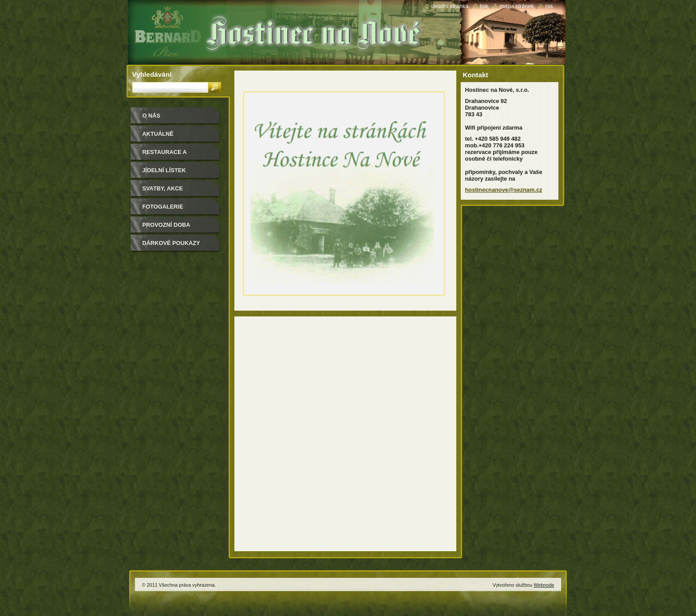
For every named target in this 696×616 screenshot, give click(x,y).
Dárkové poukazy (171, 243)
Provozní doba (166, 225)
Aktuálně (158, 134)
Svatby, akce (163, 188)
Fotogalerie (163, 207)
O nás (152, 116)
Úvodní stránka (450, 6)
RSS (549, 6)
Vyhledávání (152, 74)
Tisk (484, 6)
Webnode (544, 585)
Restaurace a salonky (165, 155)
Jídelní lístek (164, 170)
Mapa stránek (517, 6)
